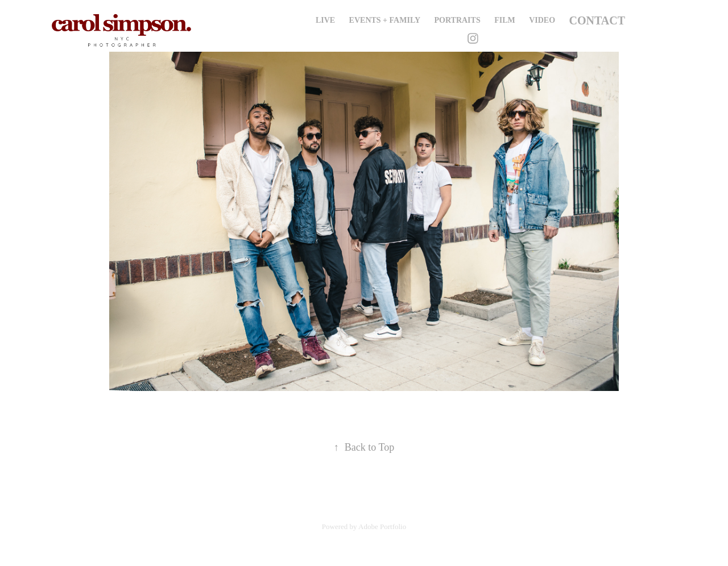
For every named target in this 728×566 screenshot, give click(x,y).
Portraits (458, 20)
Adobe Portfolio (382, 527)
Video (542, 20)
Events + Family (385, 20)
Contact (597, 20)
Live (325, 20)
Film (505, 20)
